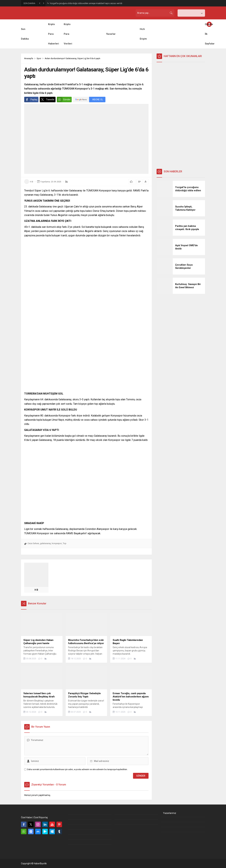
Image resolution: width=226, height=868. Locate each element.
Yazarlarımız (170, 813)
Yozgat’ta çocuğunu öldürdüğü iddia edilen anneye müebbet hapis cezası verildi (86, 3)
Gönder (64, 100)
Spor (39, 58)
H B (31, 182)
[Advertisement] (181, 116)
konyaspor (57, 543)
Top (65, 543)
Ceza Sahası (33, 543)
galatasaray (45, 543)
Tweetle (47, 100)
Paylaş (31, 100)
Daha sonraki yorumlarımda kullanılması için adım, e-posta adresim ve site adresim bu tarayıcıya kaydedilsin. (77, 769)
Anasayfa (29, 58)
